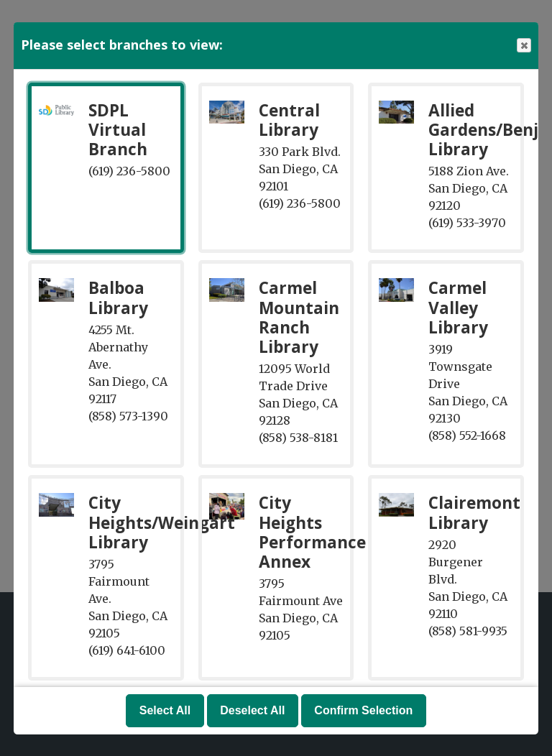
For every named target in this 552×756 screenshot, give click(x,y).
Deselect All (252, 710)
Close (523, 46)
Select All (165, 710)
